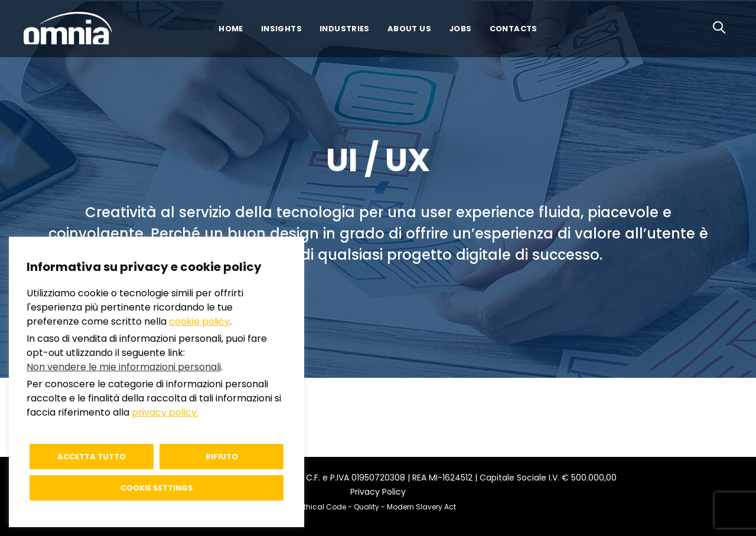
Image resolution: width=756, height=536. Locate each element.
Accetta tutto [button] (92, 457)
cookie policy (199, 321)
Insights (281, 29)
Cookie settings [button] (157, 488)
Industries (345, 29)
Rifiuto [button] (222, 457)
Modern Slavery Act (421, 507)
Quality (366, 507)
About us (409, 29)
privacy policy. (165, 412)
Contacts (514, 29)
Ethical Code (323, 507)
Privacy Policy (378, 492)
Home (231, 29)
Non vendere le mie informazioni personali (124, 367)
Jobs (460, 29)
